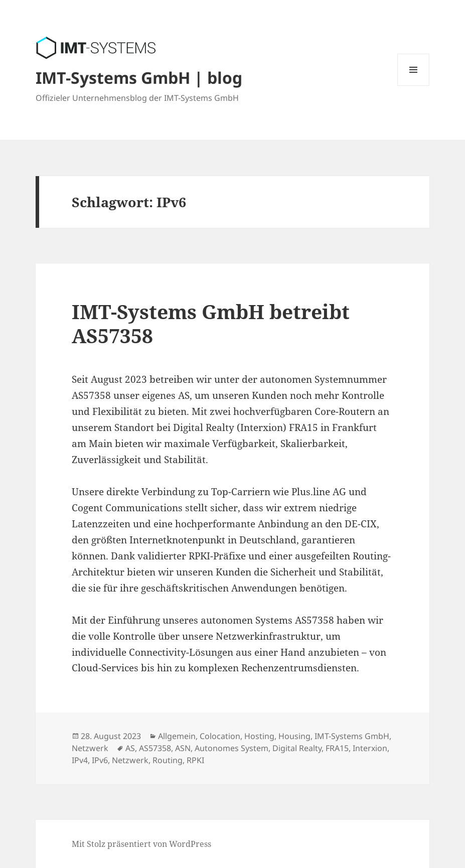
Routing (168, 760)
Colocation (220, 736)
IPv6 (100, 760)
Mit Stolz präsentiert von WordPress (141, 844)
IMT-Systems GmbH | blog (139, 78)
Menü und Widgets (414, 86)
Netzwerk (90, 748)
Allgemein (177, 736)
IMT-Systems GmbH (352, 736)
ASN (183, 748)
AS (130, 748)
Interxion (370, 748)
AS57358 (155, 748)
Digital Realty (297, 748)
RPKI (195, 760)
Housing (294, 736)
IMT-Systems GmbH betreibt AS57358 (211, 323)
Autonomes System (231, 748)
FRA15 (337, 748)
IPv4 (80, 760)
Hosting (259, 736)
